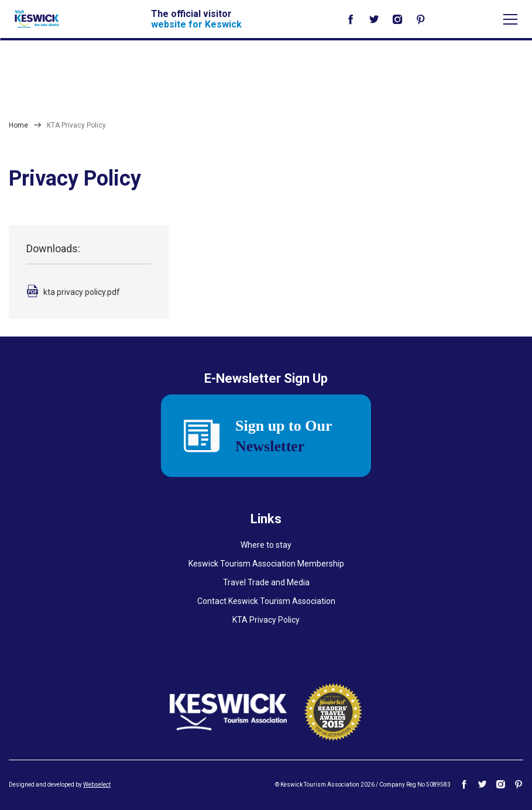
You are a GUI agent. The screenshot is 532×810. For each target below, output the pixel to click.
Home (18, 125)
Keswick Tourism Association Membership (266, 564)
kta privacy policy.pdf (82, 292)
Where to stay (266, 545)
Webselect (97, 785)
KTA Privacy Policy (266, 620)
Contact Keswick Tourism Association (266, 601)
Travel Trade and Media (266, 582)
